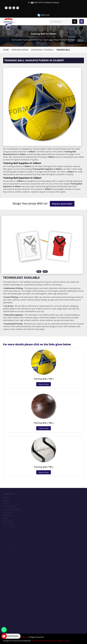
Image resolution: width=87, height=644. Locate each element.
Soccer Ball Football (42, 50)
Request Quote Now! (62, 204)
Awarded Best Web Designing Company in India (51, 641)
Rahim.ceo (43, 15)
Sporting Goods (20, 50)
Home (6, 50)
